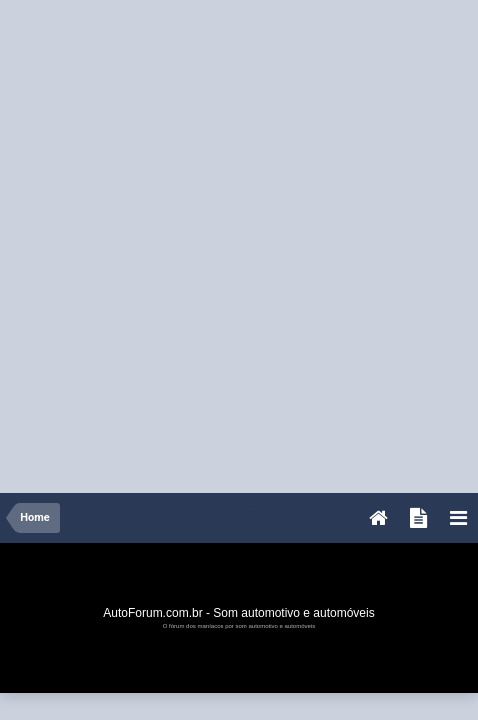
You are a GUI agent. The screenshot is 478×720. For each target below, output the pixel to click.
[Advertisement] (239, 239)
